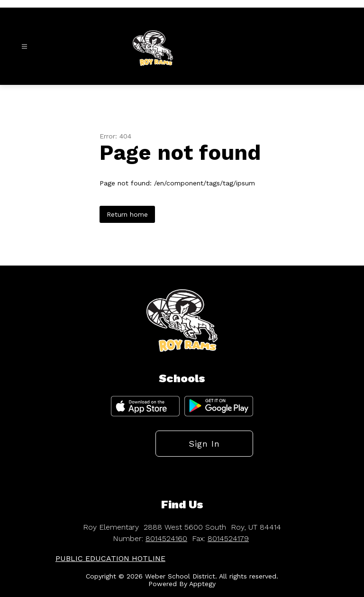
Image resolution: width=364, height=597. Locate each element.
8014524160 (166, 538)
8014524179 (228, 538)
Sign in (204, 444)
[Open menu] (24, 47)
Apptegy (202, 584)
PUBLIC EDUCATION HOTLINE (110, 558)
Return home (127, 214)
